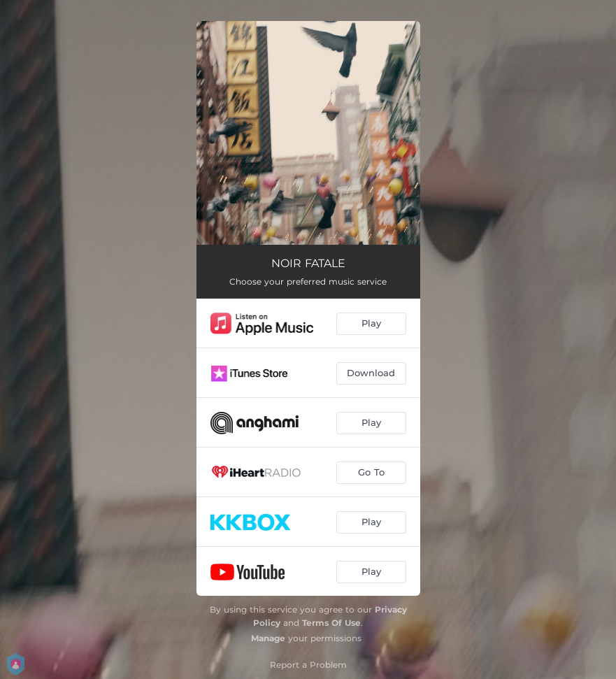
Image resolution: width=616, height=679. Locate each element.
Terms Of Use (331, 623)
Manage (268, 638)
